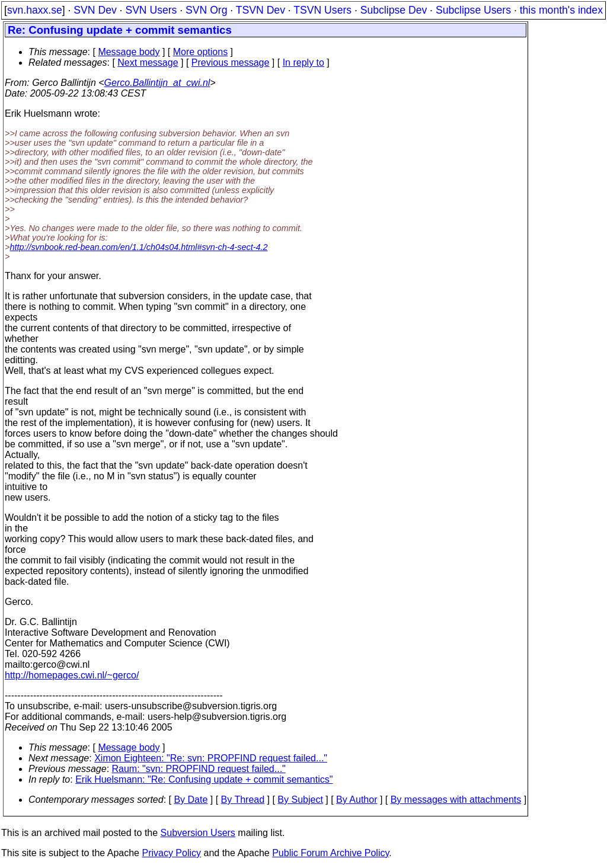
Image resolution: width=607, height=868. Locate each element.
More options (201, 52)
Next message (148, 63)
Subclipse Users (473, 10)
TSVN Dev (261, 10)
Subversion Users (198, 833)
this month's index (561, 10)
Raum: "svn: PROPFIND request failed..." (199, 769)
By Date (191, 800)
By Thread (243, 800)
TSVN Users (322, 10)
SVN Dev (95, 10)
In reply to (303, 63)
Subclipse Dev (394, 10)
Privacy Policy (171, 853)
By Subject (300, 800)
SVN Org (206, 10)
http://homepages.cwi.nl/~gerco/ (72, 675)
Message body (129, 52)
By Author (357, 800)
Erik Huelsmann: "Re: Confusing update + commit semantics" (204, 779)
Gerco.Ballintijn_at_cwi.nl (157, 83)
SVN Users (151, 10)
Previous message (231, 63)
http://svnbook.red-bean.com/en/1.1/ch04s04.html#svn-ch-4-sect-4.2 (138, 247)
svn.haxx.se (35, 10)
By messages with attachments (456, 800)
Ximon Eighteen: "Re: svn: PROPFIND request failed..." (211, 758)
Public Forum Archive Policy (330, 853)
